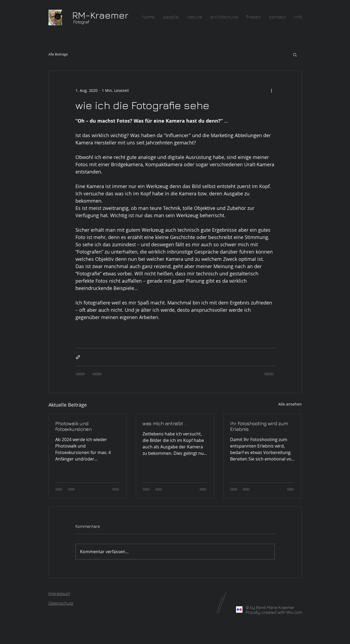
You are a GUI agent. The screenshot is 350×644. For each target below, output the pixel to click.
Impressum (59, 593)
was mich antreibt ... (165, 423)
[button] (295, 54)
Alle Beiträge (58, 54)
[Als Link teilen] (78, 357)
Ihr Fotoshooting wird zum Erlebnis (259, 426)
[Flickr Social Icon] (239, 610)
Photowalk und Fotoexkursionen (73, 426)
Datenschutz (61, 603)
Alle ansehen (290, 404)
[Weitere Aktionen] (272, 90)
